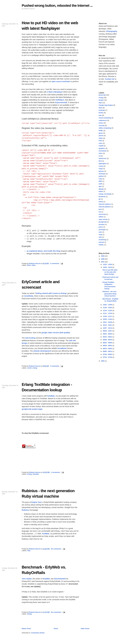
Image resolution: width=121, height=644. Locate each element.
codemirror (103, 120)
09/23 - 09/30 (108, 334)
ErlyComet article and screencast (41, 284)
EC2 (100, 161)
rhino (101, 153)
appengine (103, 164)
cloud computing (105, 118)
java (100, 209)
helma (101, 202)
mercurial (102, 214)
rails (100, 232)
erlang (35, 368)
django (101, 189)
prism (101, 227)
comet (29, 368)
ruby (29, 551)
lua (100, 212)
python (101, 176)
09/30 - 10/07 (108, 331)
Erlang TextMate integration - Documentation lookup (47, 387)
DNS (100, 181)
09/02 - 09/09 (108, 343)
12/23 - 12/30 (108, 265)
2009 (103, 256)
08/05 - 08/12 (108, 351)
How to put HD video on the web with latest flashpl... (110, 272)
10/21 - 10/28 (108, 322)
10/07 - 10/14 (108, 328)
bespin (101, 100)
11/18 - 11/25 (108, 311)
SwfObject (60, 100)
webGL (101, 245)
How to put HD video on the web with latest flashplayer (50, 26)
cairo (101, 143)
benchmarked (60, 579)
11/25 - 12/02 (108, 308)
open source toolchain (61, 81)
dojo (100, 103)
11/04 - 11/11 (108, 316)
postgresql (103, 222)
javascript (102, 95)
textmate (36, 474)
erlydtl (101, 146)
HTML (101, 131)
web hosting (30, 338)
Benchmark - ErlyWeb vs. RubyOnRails (44, 570)
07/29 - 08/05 (108, 354)
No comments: (56, 549)
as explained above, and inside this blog (43, 251)
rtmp (100, 235)
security (102, 126)
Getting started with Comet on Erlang (51, 293)
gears (101, 133)
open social (103, 219)
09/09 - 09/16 (108, 340)
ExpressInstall (61, 102)
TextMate (46, 534)
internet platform (105, 207)
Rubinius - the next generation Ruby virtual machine (48, 493)
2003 (103, 361)
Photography (112, 31)
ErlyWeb (46, 579)
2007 (103, 262)
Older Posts (85, 629)
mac (100, 115)
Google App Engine (106, 105)
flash (29, 265)
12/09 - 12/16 (108, 267)
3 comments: (55, 264)
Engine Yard (36, 502)
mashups (102, 174)
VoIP (100, 184)
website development (42, 351)
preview (102, 225)
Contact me (110, 79)
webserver (102, 158)
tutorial (101, 242)
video (34, 265)
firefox (101, 113)
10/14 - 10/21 (108, 325)
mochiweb (102, 151)
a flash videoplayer (55, 92)
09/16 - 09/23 (108, 337)
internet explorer (105, 204)
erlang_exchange (105, 194)
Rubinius (25, 510)
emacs (101, 123)
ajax (100, 186)
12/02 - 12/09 (108, 305)
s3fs (100, 237)
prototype (102, 230)
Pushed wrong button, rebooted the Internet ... (57, 6)
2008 (103, 259)
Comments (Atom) (38, 633)
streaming (102, 240)
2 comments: (55, 366)
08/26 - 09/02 (108, 346)
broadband (62, 348)
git (100, 199)
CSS (100, 141)
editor (101, 191)
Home (56, 629)
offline (101, 217)
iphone (101, 171)
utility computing (105, 128)
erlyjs (101, 169)
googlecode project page (32, 409)
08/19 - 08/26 (108, 349)
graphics (102, 148)
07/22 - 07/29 (108, 357)
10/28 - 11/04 (108, 319)
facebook (102, 197)
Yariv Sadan (27, 579)
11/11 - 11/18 (108, 313)
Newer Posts (26, 629)
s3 (100, 156)
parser (101, 136)
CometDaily (28, 296)
